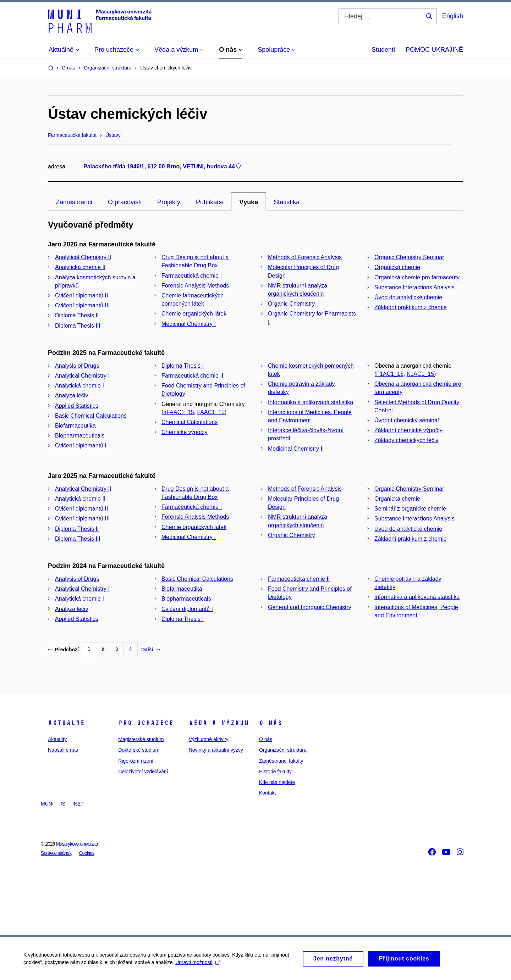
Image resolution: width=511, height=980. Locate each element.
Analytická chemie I (79, 386)
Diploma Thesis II (77, 315)
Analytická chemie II (80, 267)
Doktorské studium (139, 750)
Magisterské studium (141, 739)
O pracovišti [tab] (125, 202)
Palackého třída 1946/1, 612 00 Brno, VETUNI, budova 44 (163, 166)
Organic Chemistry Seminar (409, 257)
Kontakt (267, 793)
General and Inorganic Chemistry (310, 607)
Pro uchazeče (146, 723)
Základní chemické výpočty (408, 430)
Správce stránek (56, 853)
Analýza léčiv (72, 396)
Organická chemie (397, 267)
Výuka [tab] (249, 202)
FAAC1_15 (211, 412)
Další (151, 650)
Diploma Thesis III (78, 326)
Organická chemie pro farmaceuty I (419, 277)
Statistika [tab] (287, 202)
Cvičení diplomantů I (81, 446)
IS (63, 804)
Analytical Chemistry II (83, 257)
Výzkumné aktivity (209, 739)
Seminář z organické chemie (410, 509)
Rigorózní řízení (136, 761)
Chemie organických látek (194, 314)
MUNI (47, 804)
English (453, 16)
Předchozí (63, 650)
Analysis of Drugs (77, 366)
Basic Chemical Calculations (91, 416)
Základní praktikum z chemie (411, 307)
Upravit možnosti (199, 963)
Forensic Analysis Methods (195, 286)
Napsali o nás (63, 750)
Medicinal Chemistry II (296, 449)
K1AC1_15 (420, 374)
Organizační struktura (283, 750)
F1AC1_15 (390, 374)
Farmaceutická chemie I (192, 276)
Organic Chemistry (291, 304)
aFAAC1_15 (178, 412)
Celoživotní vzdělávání (143, 772)
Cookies (87, 853)
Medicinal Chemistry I (189, 324)
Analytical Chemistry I (82, 376)
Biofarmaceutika (75, 426)
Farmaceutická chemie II (192, 376)
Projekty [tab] (169, 202)
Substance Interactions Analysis (414, 287)
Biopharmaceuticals (80, 436)
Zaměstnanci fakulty (281, 761)
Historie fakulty (275, 772)
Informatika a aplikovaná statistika (311, 402)
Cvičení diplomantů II (81, 296)
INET (78, 804)
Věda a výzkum (219, 723)
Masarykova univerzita (77, 844)
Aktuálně (66, 723)
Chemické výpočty (185, 432)
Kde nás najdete (277, 782)
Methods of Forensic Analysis (305, 257)
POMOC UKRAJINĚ (434, 50)
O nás (271, 723)
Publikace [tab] (210, 202)
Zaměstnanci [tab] (74, 202)
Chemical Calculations (189, 422)
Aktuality (57, 739)
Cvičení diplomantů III (82, 305)
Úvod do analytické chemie (408, 297)
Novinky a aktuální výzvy (216, 750)
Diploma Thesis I (183, 366)
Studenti (383, 50)
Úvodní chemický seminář (407, 420)
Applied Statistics (77, 406)
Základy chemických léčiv (406, 440)
